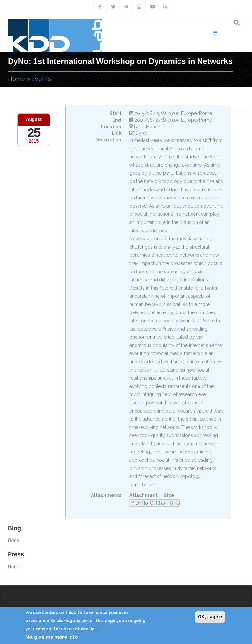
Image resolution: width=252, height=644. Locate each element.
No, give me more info (52, 637)
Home (16, 79)
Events (41, 79)
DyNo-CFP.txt (150, 503)
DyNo (142, 133)
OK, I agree (210, 617)
